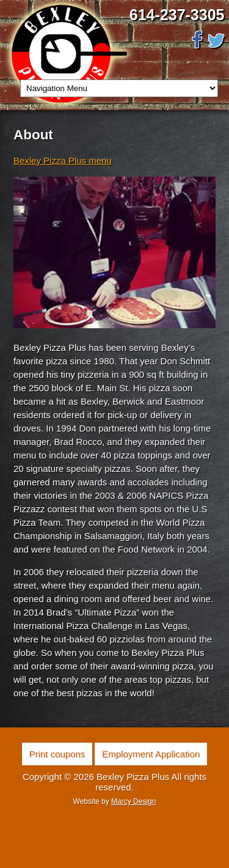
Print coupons (57, 754)
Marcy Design (133, 801)
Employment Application (151, 754)
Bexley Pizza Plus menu (63, 160)
